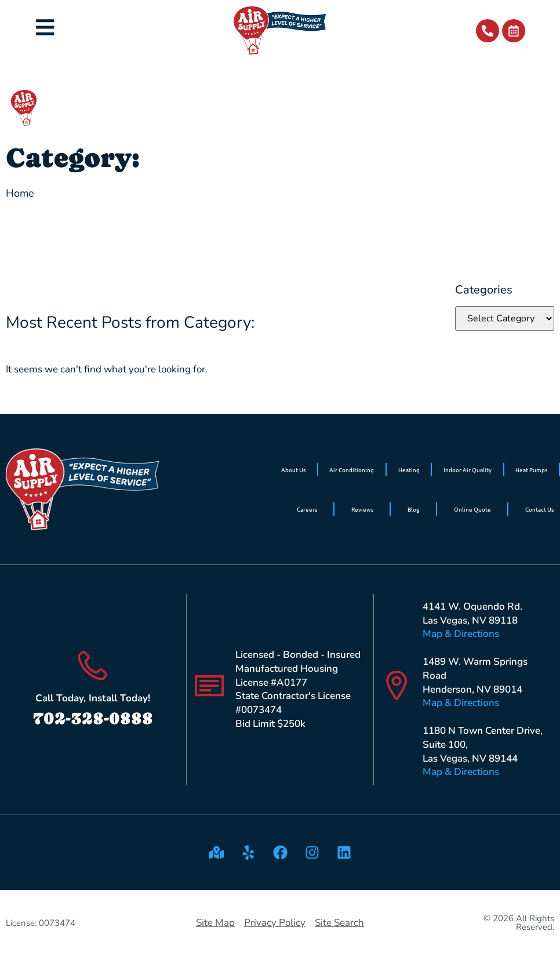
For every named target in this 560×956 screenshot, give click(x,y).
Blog (414, 509)
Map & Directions (461, 634)
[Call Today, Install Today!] (93, 665)
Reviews (362, 509)
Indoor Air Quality (468, 470)
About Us (293, 470)
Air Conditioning (352, 470)
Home (20, 193)
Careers (307, 509)
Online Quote (472, 509)
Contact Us (539, 509)
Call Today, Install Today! (93, 698)
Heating (409, 470)
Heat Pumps (531, 470)
